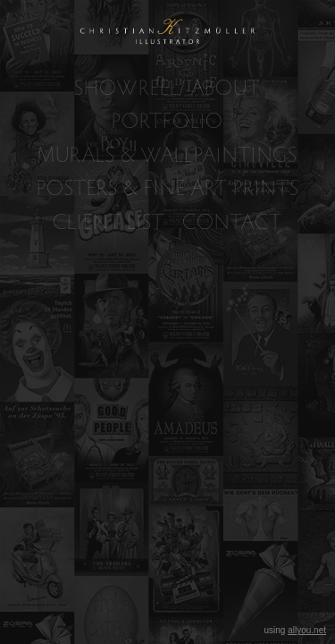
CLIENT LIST (109, 221)
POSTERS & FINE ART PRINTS (168, 187)
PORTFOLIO (167, 120)
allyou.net (307, 630)
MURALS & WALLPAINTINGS (167, 154)
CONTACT (232, 221)
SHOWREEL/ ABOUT (167, 87)
